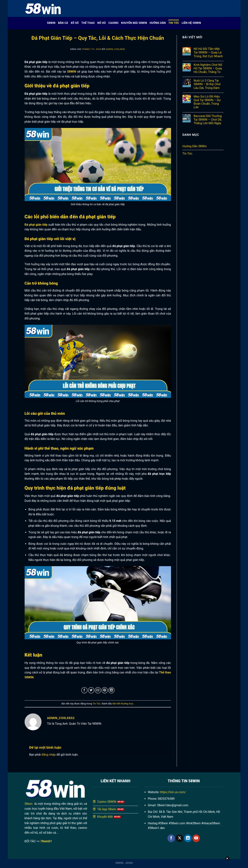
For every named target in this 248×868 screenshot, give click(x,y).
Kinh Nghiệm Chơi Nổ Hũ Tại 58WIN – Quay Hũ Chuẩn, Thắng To (208, 68)
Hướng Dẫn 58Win (195, 146)
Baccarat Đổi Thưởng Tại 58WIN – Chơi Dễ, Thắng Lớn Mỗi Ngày (208, 120)
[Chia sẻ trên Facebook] (84, 690)
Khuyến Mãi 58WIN (134, 23)
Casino (113, 23)
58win (29, 804)
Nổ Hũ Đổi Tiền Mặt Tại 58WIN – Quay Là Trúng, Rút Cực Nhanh (208, 52)
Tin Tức (174, 23)
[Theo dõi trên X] (179, 838)
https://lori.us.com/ (173, 792)
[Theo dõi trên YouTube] (196, 838)
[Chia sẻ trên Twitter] (91, 690)
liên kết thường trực (123, 704)
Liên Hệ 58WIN (191, 23)
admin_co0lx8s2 (115, 49)
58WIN (51, 23)
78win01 (46, 841)
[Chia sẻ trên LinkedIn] (111, 690)
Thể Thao (88, 23)
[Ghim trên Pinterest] (105, 690)
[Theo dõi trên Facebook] (171, 838)
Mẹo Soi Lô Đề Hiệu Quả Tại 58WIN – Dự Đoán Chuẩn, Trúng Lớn (207, 102)
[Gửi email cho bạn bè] (98, 690)
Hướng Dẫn (158, 23)
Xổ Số (75, 23)
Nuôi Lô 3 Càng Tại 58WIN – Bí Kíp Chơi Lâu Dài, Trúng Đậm (207, 84)
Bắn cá (63, 23)
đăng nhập (49, 755)
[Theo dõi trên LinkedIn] (188, 838)
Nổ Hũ (102, 23)
